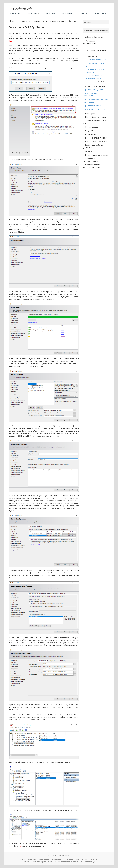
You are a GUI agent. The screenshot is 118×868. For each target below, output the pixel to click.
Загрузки (51, 13)
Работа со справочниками (97, 138)
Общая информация (94, 37)
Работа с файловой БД (97, 60)
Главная (15, 21)
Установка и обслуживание (54, 21)
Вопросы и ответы (94, 106)
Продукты (33, 13)
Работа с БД (71, 21)
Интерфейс (90, 113)
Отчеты (89, 151)
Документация (26, 21)
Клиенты (83, 13)
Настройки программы (95, 117)
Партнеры (67, 13)
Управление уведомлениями (91, 160)
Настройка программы (96, 86)
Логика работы (92, 127)
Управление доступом (96, 90)
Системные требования (96, 47)
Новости (15, 13)
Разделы (89, 131)
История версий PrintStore (97, 109)
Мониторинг (91, 134)
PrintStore (37, 21)
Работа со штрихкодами (96, 142)
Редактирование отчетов (97, 155)
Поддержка (100, 13)
